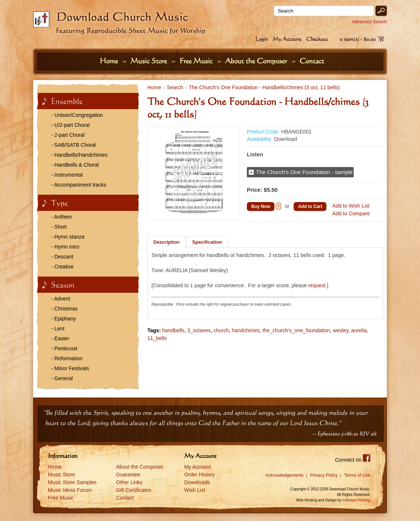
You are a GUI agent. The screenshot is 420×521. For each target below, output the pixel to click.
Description (167, 242)
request (317, 285)
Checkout (317, 39)
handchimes (246, 330)
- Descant (62, 257)
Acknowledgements (284, 475)
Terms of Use (357, 475)
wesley (341, 330)
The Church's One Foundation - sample (304, 172)
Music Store (150, 61)
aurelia (359, 330)
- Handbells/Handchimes (79, 155)
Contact (312, 61)
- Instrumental (67, 175)
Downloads (197, 482)
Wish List (195, 490)
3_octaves (199, 330)
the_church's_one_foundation (296, 330)
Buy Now (261, 206)
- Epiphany (64, 319)
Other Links (129, 482)
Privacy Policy (324, 475)
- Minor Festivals (70, 368)
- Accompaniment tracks (79, 185)
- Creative (62, 267)
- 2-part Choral (68, 135)
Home (110, 61)
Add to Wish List (351, 206)
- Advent (61, 299)
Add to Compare (351, 213)
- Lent (58, 329)
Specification (207, 242)
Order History (199, 475)
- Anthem (62, 217)
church (221, 330)
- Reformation (67, 358)
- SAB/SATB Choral (73, 145)
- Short (59, 227)
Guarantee (128, 475)
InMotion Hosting (356, 500)
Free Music (197, 61)
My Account (287, 39)
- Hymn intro (65, 247)
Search (175, 87)
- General (62, 378)
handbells (173, 330)
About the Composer (257, 61)
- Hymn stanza (68, 237)
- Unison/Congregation (77, 115)
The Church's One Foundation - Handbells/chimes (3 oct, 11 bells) (265, 87)
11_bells (157, 338)
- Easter (60, 338)
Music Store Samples (72, 482)
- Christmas (64, 309)
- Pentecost (64, 348)
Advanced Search (369, 22)
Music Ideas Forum (70, 490)
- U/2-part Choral (70, 125)
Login (262, 39)
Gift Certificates (134, 490)
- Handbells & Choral (75, 165)
